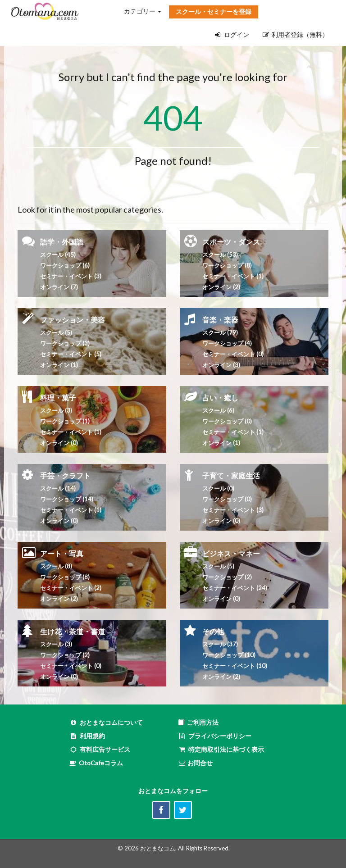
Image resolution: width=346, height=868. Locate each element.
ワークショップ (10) (229, 655)
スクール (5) (56, 332)
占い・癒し (220, 398)
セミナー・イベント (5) (71, 354)
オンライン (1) (59, 365)
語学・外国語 (62, 242)
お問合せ (195, 763)
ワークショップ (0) (227, 421)
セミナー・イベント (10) (235, 666)
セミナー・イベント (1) (71, 432)
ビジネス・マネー (231, 553)
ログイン (232, 34)
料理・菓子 (58, 398)
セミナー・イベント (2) (71, 588)
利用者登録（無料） (296, 34)
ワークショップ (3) (65, 343)
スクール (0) (218, 488)
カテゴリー (143, 11)
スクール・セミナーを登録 (214, 11)
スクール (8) (56, 566)
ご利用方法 (198, 722)
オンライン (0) (59, 443)
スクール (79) (220, 332)
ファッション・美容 (73, 320)
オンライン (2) (221, 287)
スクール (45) (58, 254)
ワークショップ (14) (67, 499)
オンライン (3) (221, 365)
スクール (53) (220, 254)
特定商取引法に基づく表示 (221, 749)
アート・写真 (62, 553)
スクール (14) (58, 488)
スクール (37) (220, 644)
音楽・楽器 (220, 320)
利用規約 (87, 736)
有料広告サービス (100, 749)
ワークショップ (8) (227, 265)
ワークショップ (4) (227, 343)
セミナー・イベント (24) (235, 588)
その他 (213, 631)
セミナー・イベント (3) (71, 276)
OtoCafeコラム (101, 763)
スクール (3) (56, 410)
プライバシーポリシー (215, 736)
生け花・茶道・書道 (73, 631)
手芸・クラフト (65, 475)
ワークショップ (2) (65, 655)
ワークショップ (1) (65, 421)
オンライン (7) (59, 287)
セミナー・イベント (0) (233, 354)
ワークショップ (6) (65, 265)
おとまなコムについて (106, 722)
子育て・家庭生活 (231, 475)
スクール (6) (218, 410)
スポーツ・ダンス (231, 242)
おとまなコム (158, 848)
